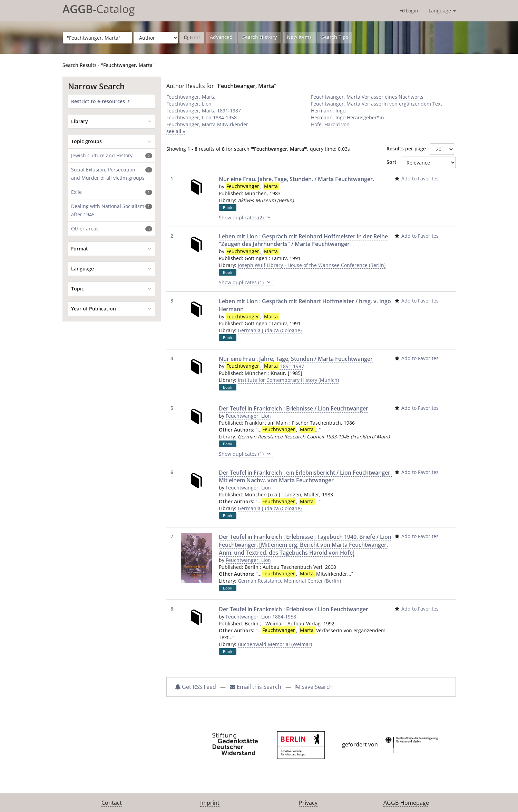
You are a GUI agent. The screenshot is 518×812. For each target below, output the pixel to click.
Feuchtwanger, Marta (191, 97)
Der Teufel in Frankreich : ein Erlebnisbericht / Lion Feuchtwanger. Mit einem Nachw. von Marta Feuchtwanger (305, 477)
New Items (299, 37)
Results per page (406, 148)
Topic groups (86, 141)
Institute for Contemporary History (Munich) (288, 380)
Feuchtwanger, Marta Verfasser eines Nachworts (367, 97)
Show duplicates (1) (246, 283)
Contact (112, 803)
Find (192, 37)
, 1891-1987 (265, 366)
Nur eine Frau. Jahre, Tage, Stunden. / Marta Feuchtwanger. (296, 179)
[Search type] (156, 38)
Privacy (308, 803)
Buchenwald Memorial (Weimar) (275, 644)
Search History (260, 37)
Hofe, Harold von (330, 124)
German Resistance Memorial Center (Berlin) (289, 581)
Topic (77, 289)
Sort (392, 162)
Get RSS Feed (196, 687)
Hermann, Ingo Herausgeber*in (348, 117)
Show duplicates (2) (246, 218)
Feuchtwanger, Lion (189, 104)
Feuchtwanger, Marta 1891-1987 (204, 111)
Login (409, 11)
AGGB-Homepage (406, 803)
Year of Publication (94, 309)
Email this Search (256, 687)
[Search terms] (97, 38)
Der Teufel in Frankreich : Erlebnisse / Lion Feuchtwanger (294, 408)
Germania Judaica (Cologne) (270, 330)
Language (442, 11)
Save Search (314, 687)
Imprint (210, 803)
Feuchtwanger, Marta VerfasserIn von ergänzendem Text (377, 104)
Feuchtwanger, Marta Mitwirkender (207, 124)
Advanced (221, 37)
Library (80, 121)
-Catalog (99, 9)
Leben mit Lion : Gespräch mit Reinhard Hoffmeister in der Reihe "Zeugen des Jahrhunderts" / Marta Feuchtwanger (303, 240)
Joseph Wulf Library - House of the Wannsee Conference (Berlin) (312, 265)
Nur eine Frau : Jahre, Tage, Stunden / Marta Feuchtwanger (296, 359)
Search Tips (335, 37)
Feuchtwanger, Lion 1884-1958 (202, 117)
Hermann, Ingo (328, 111)
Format (80, 249)
